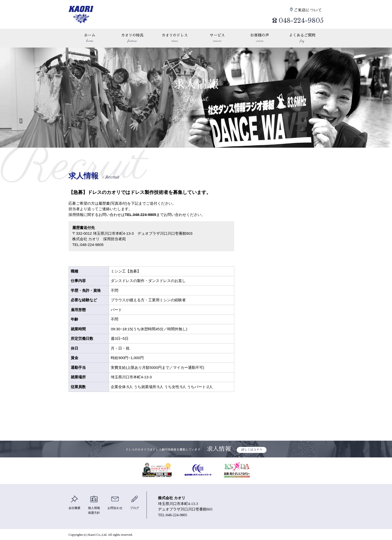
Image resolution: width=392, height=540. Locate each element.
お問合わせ (118, 502)
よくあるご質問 (302, 39)
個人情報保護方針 (95, 505)
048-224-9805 (293, 19)
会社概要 (75, 502)
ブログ (138, 502)
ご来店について (309, 10)
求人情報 (206, 119)
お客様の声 (260, 39)
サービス (217, 39)
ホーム (90, 39)
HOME (182, 119)
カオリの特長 (132, 39)
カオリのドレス (175, 39)
